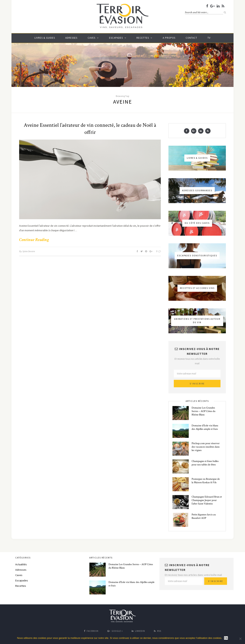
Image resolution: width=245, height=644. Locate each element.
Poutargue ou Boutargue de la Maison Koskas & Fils (206, 481)
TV (209, 38)
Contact (191, 38)
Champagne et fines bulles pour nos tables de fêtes (205, 463)
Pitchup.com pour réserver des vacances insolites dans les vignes (206, 447)
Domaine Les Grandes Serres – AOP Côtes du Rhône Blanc (203, 411)
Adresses (71, 38)
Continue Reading (34, 240)
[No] (240, 639)
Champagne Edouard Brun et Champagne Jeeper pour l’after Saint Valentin (207, 500)
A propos (169, 38)
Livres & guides (45, 38)
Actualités (21, 564)
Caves (91, 38)
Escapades (116, 38)
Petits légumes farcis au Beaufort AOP (204, 516)
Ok (226, 638)
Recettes (143, 38)
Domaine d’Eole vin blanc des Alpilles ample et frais (205, 427)
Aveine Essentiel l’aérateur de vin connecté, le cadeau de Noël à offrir (90, 129)
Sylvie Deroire (29, 251)
